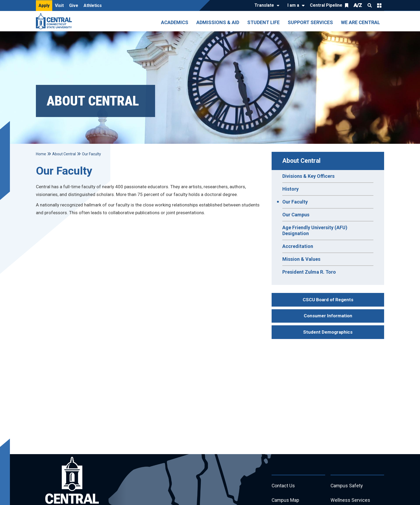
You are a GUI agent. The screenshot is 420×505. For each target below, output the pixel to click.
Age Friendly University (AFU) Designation (315, 230)
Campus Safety (347, 486)
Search (370, 5)
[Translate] (266, 6)
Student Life (263, 22)
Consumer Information (328, 316)
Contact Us (283, 486)
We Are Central (361, 22)
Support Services (310, 22)
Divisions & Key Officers (308, 176)
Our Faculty (295, 202)
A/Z (358, 5)
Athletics (93, 5)
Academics (175, 22)
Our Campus (296, 215)
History (290, 189)
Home (41, 154)
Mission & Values (301, 259)
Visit (59, 5)
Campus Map (286, 500)
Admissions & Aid (218, 22)
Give (74, 5)
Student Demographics (328, 332)
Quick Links (379, 5)
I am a (293, 5)
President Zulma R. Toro (309, 272)
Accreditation (298, 246)
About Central (301, 161)
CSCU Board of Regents (328, 300)
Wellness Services (350, 500)
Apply (44, 5)
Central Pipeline (326, 5)
